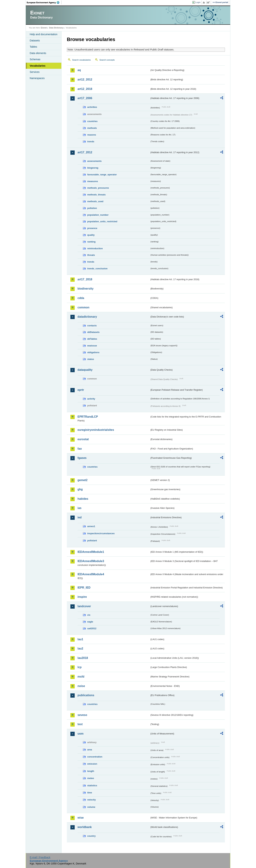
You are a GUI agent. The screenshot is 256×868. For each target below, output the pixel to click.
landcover (84, 606)
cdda (81, 298)
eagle (90, 622)
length (91, 771)
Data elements (38, 53)
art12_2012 (85, 79)
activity (91, 399)
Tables (33, 47)
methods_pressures (98, 188)
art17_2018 (85, 279)
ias (79, 508)
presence (92, 228)
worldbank (85, 827)
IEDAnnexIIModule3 (91, 561)
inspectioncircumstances (101, 533)
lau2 (80, 649)
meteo (91, 778)
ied (80, 517)
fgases (82, 458)
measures (93, 181)
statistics (92, 785)
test (80, 724)
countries (92, 121)
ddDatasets (93, 332)
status (91, 359)
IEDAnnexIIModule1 (91, 552)
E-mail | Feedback (40, 857)
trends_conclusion (97, 269)
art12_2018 (85, 89)
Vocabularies (38, 66)
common (83, 307)
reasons (92, 135)
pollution (92, 208)
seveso (82, 715)
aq (79, 70)
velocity (92, 800)
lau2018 (83, 658)
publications (86, 695)
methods (92, 128)
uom (81, 734)
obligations (93, 352)
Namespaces (37, 78)
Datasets (35, 41)
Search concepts (107, 60)
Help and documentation (44, 34)
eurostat (83, 439)
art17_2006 (85, 98)
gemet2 (82, 480)
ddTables (92, 339)
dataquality (85, 370)
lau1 (80, 639)
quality (91, 235)
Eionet (44, 28)
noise (81, 686)
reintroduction (95, 248)
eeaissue (92, 346)
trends (91, 141)
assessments (94, 161)
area (90, 750)
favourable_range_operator (102, 175)
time (90, 793)
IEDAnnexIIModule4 (91, 574)
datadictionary (87, 317)
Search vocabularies (81, 60)
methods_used (95, 201)
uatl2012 (92, 628)
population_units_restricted (102, 221)
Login (198, 2)
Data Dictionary (56, 28)
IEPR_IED (84, 588)
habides (83, 499)
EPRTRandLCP (88, 417)
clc (89, 615)
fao (80, 449)
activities (92, 107)
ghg (80, 489)
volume (91, 807)
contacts (92, 326)
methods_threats (96, 195)
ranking (91, 242)
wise (81, 818)
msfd (81, 677)
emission (92, 764)
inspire (82, 597)
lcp (80, 667)
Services (35, 72)
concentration (95, 757)
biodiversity (86, 289)
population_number (98, 215)
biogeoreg (93, 168)
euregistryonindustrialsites (96, 430)
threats (91, 255)
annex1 (91, 526)
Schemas (35, 59)
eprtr (81, 390)
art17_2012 (85, 152)
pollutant (92, 541)
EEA (44, 2)
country (91, 836)
